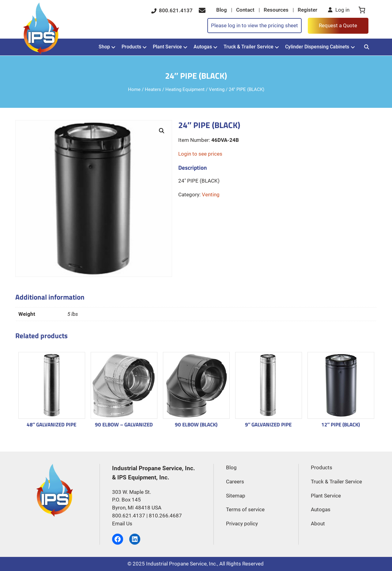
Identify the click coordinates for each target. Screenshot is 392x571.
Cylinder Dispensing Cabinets (317, 47)
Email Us (122, 524)
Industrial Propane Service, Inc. (182, 564)
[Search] (367, 47)
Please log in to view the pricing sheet (254, 26)
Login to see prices (200, 154)
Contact (245, 10)
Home (134, 90)
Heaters (153, 90)
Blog (222, 10)
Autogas (203, 47)
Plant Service (167, 47)
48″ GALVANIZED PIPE (52, 425)
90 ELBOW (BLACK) (196, 425)
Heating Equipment (185, 90)
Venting (217, 90)
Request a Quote (338, 26)
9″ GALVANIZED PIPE (268, 425)
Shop (104, 47)
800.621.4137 (172, 10)
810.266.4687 (165, 516)
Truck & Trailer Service (249, 47)
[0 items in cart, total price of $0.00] (362, 10)
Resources (276, 10)
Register (307, 10)
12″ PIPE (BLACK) (341, 425)
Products (131, 47)
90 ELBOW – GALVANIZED (124, 425)
